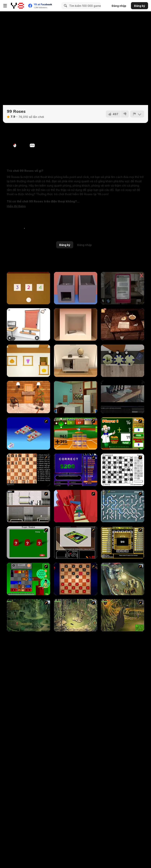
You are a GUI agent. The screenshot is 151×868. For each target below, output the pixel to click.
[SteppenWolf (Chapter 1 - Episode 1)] (123, 579)
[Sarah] (123, 288)
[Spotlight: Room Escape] (123, 324)
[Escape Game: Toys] (28, 288)
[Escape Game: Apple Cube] (76, 324)
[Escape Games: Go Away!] (28, 397)
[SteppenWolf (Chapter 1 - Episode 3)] (76, 615)
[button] (16, 206)
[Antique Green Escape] (76, 397)
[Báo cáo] (137, 114)
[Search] (65, 6)
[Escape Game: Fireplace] (123, 361)
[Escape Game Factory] (76, 288)
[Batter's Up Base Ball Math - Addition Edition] (76, 434)
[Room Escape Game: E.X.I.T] (76, 361)
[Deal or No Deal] (123, 542)
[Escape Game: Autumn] (28, 361)
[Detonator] (28, 434)
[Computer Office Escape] (28, 324)
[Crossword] (123, 470)
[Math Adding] (123, 434)
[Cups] (28, 542)
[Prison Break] (28, 506)
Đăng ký (140, 6)
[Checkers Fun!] (76, 579)
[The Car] (76, 542)
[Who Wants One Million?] (76, 470)
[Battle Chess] (28, 470)
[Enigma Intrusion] (123, 397)
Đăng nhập (119, 6)
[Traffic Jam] (28, 579)
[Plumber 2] (123, 506)
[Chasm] (76, 506)
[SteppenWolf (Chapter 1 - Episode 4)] (123, 615)
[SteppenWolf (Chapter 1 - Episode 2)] (28, 615)
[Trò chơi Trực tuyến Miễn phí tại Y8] (17, 6)
